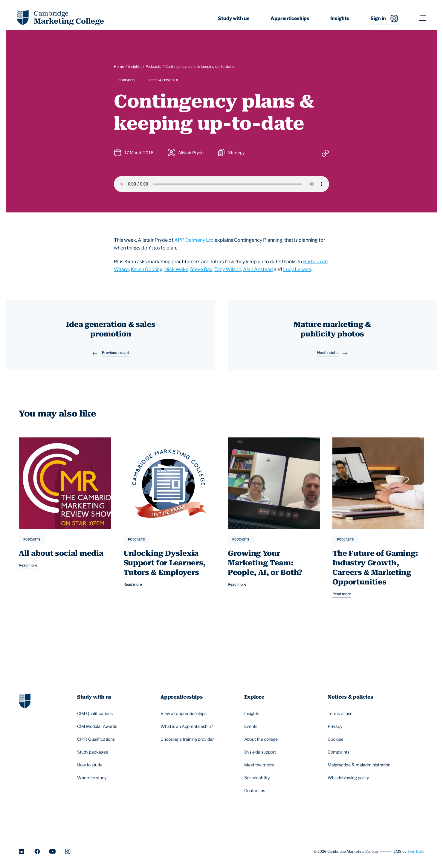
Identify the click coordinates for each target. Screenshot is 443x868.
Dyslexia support (261, 752)
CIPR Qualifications (97, 740)
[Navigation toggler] (423, 18)
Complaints (339, 752)
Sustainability (258, 778)
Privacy (336, 727)
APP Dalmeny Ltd (194, 240)
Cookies (336, 740)
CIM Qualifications (96, 714)
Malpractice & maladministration (360, 765)
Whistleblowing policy (349, 778)
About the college (262, 740)
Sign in (384, 18)
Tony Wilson (228, 269)
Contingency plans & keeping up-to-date (200, 66)
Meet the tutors (260, 765)
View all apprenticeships (184, 714)
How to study (90, 765)
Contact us (256, 791)
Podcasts (153, 66)
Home (119, 66)
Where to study (93, 778)
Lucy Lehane (297, 269)
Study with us (234, 18)
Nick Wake (176, 269)
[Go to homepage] (25, 701)
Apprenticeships (290, 18)
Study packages (93, 752)
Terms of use (341, 714)
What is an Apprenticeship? (188, 727)
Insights (340, 18)
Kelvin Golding (147, 269)
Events (252, 727)
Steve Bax (201, 269)
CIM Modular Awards (98, 727)
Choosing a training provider (188, 740)
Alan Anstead (258, 269)
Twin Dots (416, 851)
